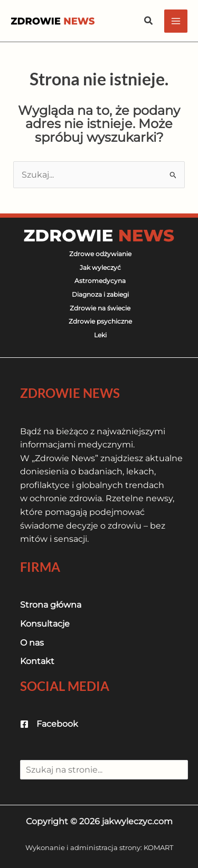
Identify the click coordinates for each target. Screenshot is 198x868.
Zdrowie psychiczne (100, 321)
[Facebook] (49, 724)
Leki (100, 335)
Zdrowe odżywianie (100, 254)
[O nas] (32, 643)
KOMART (158, 847)
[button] (149, 21)
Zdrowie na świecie (100, 308)
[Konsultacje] (45, 624)
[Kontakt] (37, 661)
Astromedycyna (100, 281)
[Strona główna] (51, 605)
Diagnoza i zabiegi (100, 294)
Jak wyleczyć (100, 267)
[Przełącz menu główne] (176, 21)
